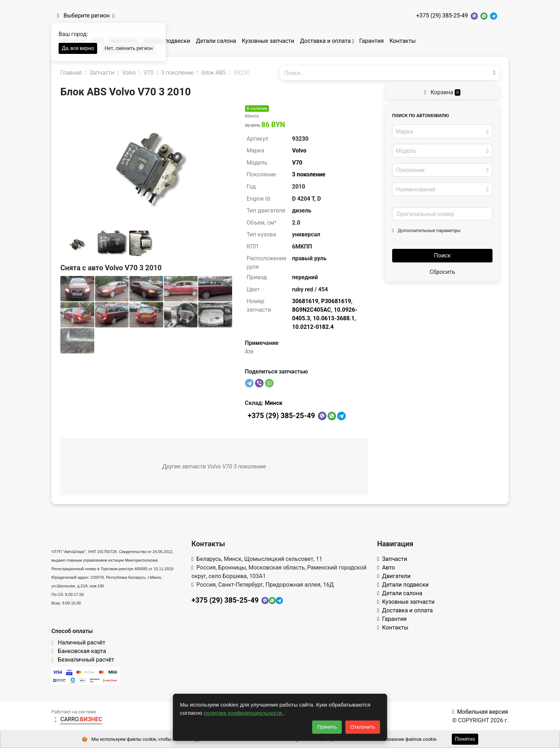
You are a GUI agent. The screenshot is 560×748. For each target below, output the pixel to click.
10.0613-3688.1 (334, 318)
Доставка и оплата (325, 41)
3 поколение (309, 174)
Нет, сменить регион (129, 48)
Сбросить (442, 272)
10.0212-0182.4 (313, 327)
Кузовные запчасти (268, 41)
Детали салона (216, 41)
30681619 (305, 301)
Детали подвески (167, 41)
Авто (386, 568)
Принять (327, 727)
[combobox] (442, 131)
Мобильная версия (480, 712)
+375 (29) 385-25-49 (442, 16)
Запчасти (392, 559)
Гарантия (372, 41)
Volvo (299, 150)
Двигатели (394, 576)
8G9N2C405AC (312, 310)
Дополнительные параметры (426, 230)
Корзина (442, 92)
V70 (297, 163)
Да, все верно (78, 48)
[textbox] (440, 132)
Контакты (402, 41)
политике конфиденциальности (244, 713)
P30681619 (336, 301)
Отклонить (363, 727)
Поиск (442, 255)
